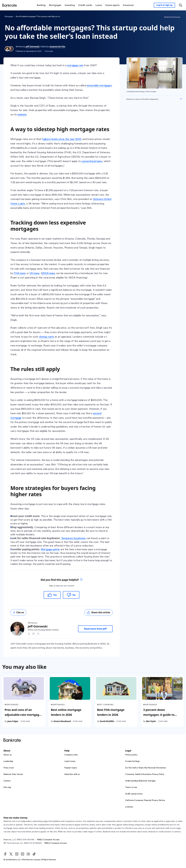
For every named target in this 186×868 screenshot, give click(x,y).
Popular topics (71, 768)
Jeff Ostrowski (33, 46)
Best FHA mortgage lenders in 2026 (111, 712)
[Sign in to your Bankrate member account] (164, 5)
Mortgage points (50, 549)
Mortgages (9, 16)
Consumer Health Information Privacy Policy (145, 774)
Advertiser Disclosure (172, 17)
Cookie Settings (132, 761)
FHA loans (20, 273)
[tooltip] (81, 580)
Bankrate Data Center (13, 774)
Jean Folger (13, 721)
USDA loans (48, 273)
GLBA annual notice (134, 794)
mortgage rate (75, 65)
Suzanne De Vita (57, 46)
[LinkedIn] (23, 854)
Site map (7, 787)
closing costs (46, 337)
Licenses (129, 807)
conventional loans (92, 161)
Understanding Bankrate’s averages (140, 781)
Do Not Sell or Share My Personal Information (146, 768)
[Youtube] (28, 854)
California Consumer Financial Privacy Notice (145, 800)
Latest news (70, 761)
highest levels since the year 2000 (62, 139)
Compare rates (71, 755)
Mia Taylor (151, 721)
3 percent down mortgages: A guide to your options (159, 715)
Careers (7, 781)
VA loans (34, 273)
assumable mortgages (99, 85)
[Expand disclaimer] (181, 99)
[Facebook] (5, 854)
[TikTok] (34, 854)
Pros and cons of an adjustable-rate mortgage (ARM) (23, 715)
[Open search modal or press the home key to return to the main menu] (181, 5)
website (22, 114)
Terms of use (131, 787)
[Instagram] (17, 854)
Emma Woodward (62, 721)
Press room (9, 768)
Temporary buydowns (73, 538)
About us (8, 755)
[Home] (10, 5)
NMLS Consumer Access (48, 840)
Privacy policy (131, 755)
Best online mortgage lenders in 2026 (66, 712)
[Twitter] (11, 854)
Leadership (8, 761)
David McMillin (107, 721)
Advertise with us (72, 774)
